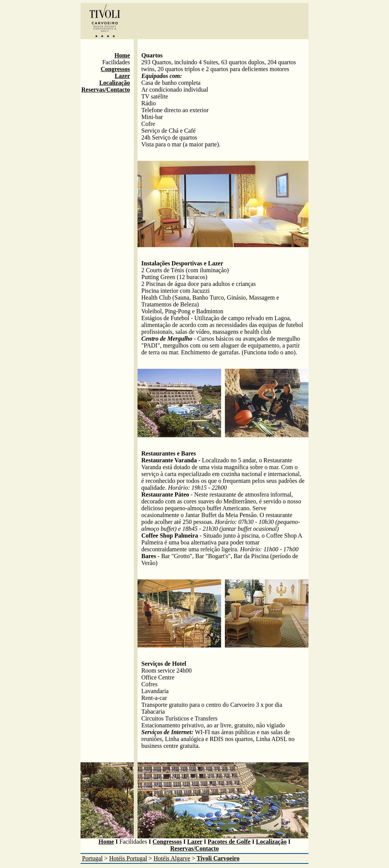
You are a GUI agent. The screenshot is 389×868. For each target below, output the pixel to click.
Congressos (115, 69)
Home (122, 55)
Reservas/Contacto (106, 90)
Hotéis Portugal (128, 858)
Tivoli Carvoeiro (218, 858)
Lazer (122, 76)
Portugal (92, 858)
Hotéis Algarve (172, 858)
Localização (115, 83)
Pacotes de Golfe (229, 842)
